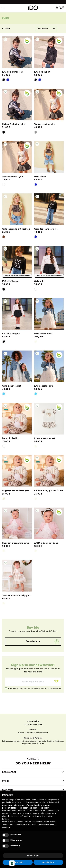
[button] (62, 795)
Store (6, 781)
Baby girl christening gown (16, 543)
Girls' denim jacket (12, 386)
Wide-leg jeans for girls (46, 229)
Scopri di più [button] (33, 856)
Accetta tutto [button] (48, 862)
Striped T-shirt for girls (14, 124)
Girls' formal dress (43, 334)
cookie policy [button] (43, 808)
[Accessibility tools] (12, 863)
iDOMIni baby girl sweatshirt (49, 491)
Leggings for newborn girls (16, 491)
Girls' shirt (39, 281)
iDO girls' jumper (11, 281)
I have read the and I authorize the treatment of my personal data (35, 688)
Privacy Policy (23, 688)
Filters (6, 29)
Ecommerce (9, 772)
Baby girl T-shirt (10, 438)
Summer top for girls (13, 177)
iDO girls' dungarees (12, 72)
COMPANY (8, 790)
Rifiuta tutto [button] (18, 862)
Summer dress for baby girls (16, 595)
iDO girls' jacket (42, 72)
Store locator (33, 641)
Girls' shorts (40, 177)
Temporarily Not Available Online (17, 276)
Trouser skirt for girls (45, 124)
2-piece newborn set (45, 438)
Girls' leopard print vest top (16, 229)
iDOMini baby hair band (46, 543)
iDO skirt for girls (11, 334)
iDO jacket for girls (44, 386)
